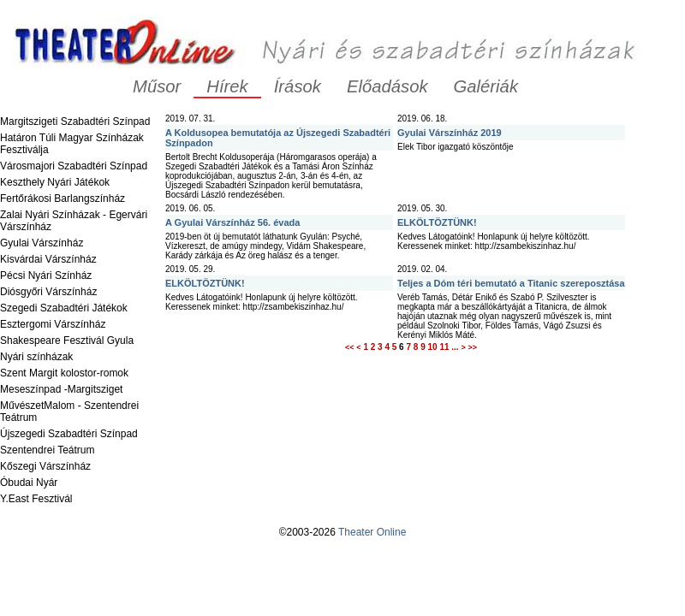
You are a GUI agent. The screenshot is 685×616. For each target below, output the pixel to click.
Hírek (227, 86)
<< (350, 347)
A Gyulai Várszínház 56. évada (232, 222)
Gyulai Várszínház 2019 (450, 133)
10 (432, 347)
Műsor (157, 86)
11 (444, 347)
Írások (298, 86)
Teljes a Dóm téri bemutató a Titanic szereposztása (511, 283)
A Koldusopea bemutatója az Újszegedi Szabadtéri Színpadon (278, 138)
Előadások (387, 86)
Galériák (486, 86)
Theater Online (372, 532)
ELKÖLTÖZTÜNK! (437, 222)
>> (472, 347)
